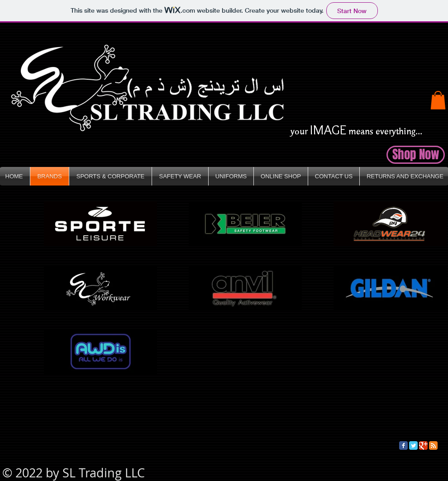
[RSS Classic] (433, 445)
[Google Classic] (423, 445)
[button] (438, 100)
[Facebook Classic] (403, 445)
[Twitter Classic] (413, 445)
